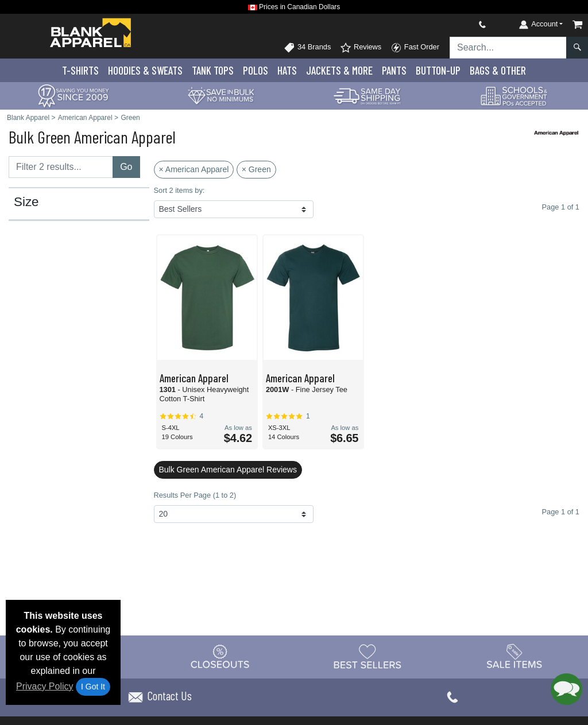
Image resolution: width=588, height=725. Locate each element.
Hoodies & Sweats (145, 70)
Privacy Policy (45, 686)
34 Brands (307, 48)
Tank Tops (213, 70)
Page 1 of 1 (561, 512)
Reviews (361, 48)
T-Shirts (80, 70)
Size (26, 202)
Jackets (339, 70)
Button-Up (438, 70)
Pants (394, 70)
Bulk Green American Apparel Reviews (228, 470)
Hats (287, 70)
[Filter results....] (61, 167)
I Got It (93, 687)
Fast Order (415, 48)
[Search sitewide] (508, 48)
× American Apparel (194, 169)
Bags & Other (498, 70)
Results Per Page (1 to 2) (195, 495)
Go (126, 167)
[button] (566, 689)
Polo (256, 70)
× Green (256, 169)
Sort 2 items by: (179, 190)
